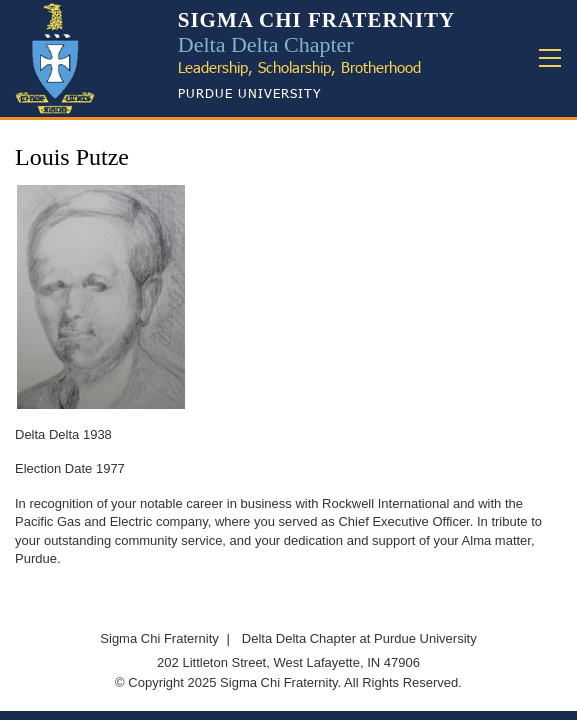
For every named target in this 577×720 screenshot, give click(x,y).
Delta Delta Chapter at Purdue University (359, 638)
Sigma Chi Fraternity (159, 638)
